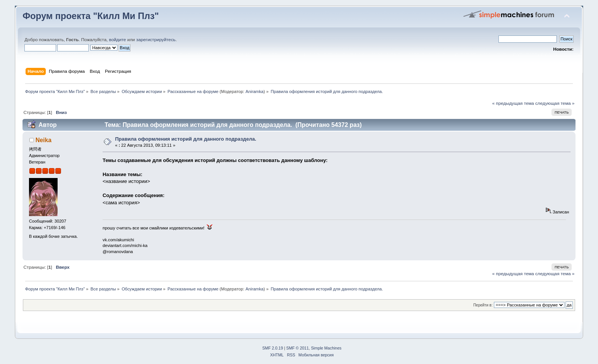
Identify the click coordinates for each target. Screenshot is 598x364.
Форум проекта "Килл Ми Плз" (91, 16)
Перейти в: (483, 305)
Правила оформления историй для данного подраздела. (186, 139)
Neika (43, 140)
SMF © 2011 (298, 348)
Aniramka (255, 91)
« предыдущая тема (513, 103)
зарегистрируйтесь (156, 40)
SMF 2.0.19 (273, 348)
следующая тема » (555, 103)
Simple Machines (326, 348)
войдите (118, 40)
